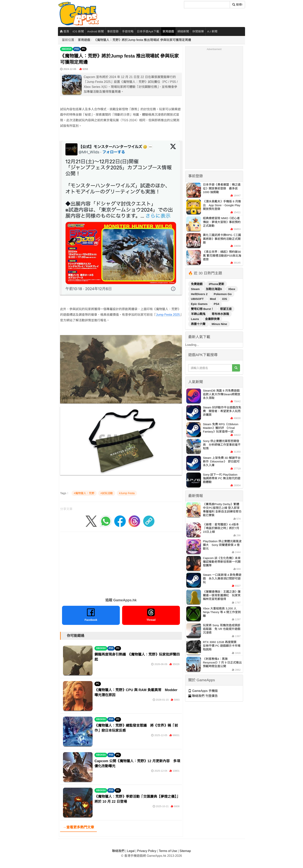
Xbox (232, 289)
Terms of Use (168, 851)
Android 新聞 (95, 31)
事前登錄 (113, 31)
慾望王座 (226, 309)
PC (84, 49)
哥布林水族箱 (220, 314)
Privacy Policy (147, 851)
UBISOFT (198, 299)
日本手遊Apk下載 (148, 31)
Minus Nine (219, 324)
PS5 (77, 49)
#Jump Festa (127, 493)
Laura (195, 319)
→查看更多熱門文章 (78, 827)
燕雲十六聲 (199, 324)
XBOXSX (66, 49)
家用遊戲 (168, 31)
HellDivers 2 (200, 294)
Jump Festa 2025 (168, 315)
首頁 (64, 31)
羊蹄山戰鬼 (199, 314)
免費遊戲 (197, 284)
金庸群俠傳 (212, 319)
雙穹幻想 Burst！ (203, 309)
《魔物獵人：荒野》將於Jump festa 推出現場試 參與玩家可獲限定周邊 (143, 40)
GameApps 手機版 (203, 691)
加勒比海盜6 (214, 289)
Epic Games (200, 304)
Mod (213, 299)
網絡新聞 (183, 31)
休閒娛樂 (198, 31)
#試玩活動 (107, 493)
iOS (225, 299)
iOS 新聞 (78, 31)
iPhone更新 (216, 284)
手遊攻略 (128, 31)
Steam (196, 289)
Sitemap (185, 851)
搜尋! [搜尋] (237, 5)
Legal (131, 851)
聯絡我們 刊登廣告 (203, 696)
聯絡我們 (118, 851)
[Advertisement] (121, 563)
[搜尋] (207, 5)
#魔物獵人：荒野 (84, 493)
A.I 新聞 (212, 31)
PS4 (216, 304)
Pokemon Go (223, 294)
